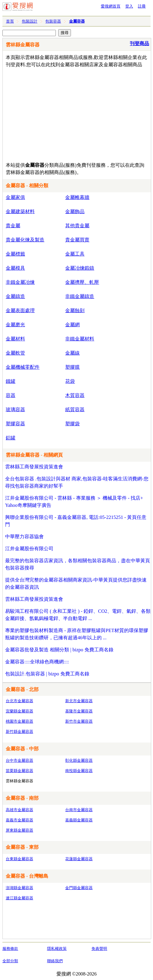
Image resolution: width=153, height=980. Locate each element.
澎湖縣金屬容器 (19, 888)
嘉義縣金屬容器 (79, 820)
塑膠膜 (72, 367)
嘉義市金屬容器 (19, 820)
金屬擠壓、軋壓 (82, 282)
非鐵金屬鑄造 (80, 296)
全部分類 (10, 961)
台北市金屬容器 (19, 701)
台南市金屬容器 (79, 810)
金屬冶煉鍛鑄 (80, 268)
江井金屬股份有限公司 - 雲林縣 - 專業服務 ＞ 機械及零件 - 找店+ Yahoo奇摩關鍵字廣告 (74, 502)
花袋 (70, 381)
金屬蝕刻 (75, 310)
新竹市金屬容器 (79, 721)
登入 (129, 6)
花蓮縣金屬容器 (79, 859)
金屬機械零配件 (23, 367)
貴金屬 (13, 226)
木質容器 (75, 395)
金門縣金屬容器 (79, 888)
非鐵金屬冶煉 (20, 282)
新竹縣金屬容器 (19, 732)
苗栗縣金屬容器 (19, 771)
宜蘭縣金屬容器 (19, 711)
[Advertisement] (78, 113)
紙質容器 (75, 409)
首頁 (10, 21)
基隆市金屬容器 (79, 711)
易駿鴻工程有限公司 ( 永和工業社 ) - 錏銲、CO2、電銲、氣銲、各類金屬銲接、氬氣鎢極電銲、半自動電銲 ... (78, 615)
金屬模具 (15, 268)
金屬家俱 (15, 197)
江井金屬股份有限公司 (29, 549)
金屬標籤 (15, 254)
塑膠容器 (15, 424)
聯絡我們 (55, 961)
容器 (11, 395)
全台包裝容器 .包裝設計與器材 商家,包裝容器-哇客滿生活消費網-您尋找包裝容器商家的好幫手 (77, 482)
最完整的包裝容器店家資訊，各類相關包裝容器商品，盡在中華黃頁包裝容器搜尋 (78, 564)
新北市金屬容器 (79, 701)
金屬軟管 (15, 353)
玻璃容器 (15, 409)
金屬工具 (75, 254)
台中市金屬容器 (19, 760)
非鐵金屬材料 (80, 339)
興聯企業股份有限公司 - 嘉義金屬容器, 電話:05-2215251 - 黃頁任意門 (76, 521)
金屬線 (72, 353)
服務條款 (10, 949)
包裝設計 (30, 21)
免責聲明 (99, 949)
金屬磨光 (15, 325)
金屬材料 (15, 339)
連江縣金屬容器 (19, 898)
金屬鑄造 (15, 296)
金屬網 (72, 325)
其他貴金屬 (77, 226)
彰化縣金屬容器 (79, 760)
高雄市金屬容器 (19, 810)
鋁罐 (11, 438)
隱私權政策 (57, 949)
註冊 (142, 6)
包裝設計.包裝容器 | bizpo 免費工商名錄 (47, 674)
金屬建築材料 (20, 211)
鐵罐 (11, 381)
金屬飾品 (75, 211)
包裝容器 (53, 21)
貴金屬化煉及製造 (25, 240)
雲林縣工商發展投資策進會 (34, 467)
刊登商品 (139, 43)
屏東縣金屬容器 (19, 830)
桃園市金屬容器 (19, 721)
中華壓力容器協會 (24, 537)
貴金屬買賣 (77, 240)
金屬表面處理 (20, 310)
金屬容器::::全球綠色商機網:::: (37, 662)
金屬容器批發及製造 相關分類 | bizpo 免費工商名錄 (59, 650)
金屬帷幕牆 (77, 197)
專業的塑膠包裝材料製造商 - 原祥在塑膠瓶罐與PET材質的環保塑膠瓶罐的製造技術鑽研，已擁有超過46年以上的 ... (77, 634)
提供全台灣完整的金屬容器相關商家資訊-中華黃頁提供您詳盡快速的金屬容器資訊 (76, 583)
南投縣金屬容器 (79, 771)
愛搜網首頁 (111, 6)
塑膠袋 (72, 424)
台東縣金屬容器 (19, 859)
